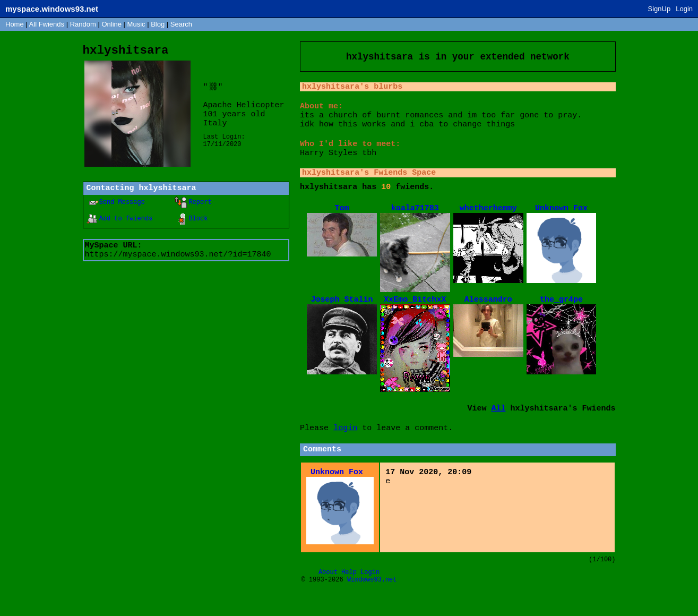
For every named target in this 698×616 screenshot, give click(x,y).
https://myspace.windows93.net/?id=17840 (178, 261)
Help (349, 598)
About (328, 598)
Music (136, 24)
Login (684, 9)
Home (15, 24)
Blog (158, 24)
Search (181, 24)
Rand (83, 24)
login (345, 449)
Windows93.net (372, 607)
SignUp (660, 9)
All (47, 24)
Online (111, 24)
